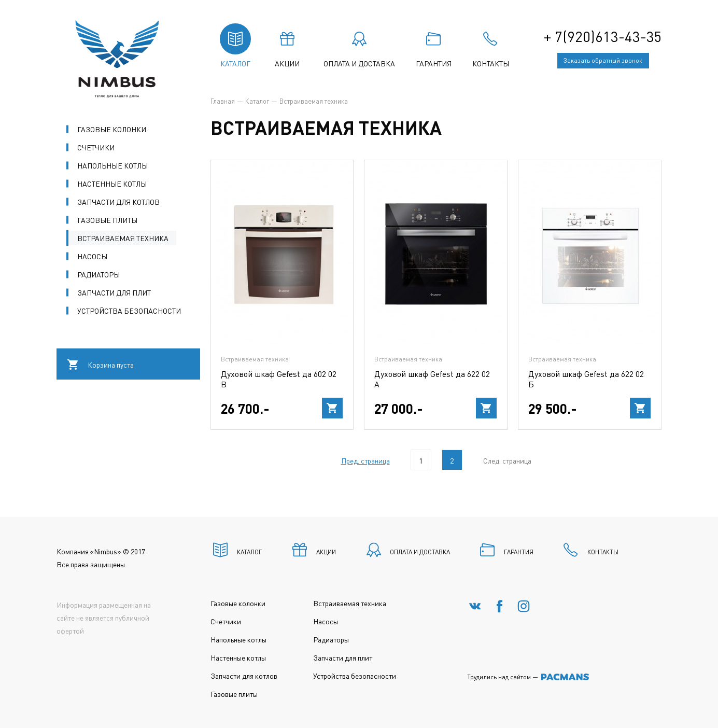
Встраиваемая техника (255, 359)
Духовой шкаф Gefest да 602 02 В (279, 379)
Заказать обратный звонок (603, 60)
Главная (223, 101)
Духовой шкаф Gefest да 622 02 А (432, 379)
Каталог (257, 101)
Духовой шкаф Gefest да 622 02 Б (586, 379)
